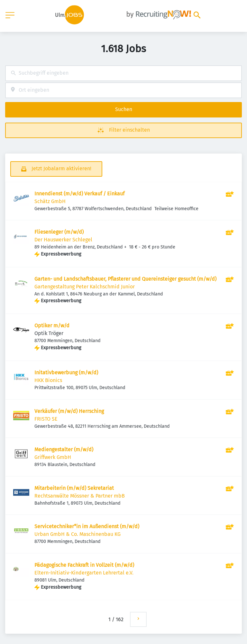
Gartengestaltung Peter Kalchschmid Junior (85, 287)
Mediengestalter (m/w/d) (64, 449)
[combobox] (123, 73)
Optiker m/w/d (52, 326)
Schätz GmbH (50, 201)
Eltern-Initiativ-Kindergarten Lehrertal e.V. (84, 573)
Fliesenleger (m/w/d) (59, 232)
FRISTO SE (46, 419)
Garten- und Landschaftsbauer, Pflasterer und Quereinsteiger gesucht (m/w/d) (125, 279)
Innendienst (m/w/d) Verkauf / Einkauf (79, 194)
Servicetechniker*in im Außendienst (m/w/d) (87, 526)
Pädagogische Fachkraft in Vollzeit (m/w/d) (84, 565)
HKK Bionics (48, 380)
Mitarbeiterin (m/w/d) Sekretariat (74, 488)
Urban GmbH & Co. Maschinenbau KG (78, 534)
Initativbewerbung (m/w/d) (66, 373)
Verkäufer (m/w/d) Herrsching (69, 411)
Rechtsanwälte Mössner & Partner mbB (80, 496)
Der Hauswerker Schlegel (63, 240)
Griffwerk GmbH (53, 457)
